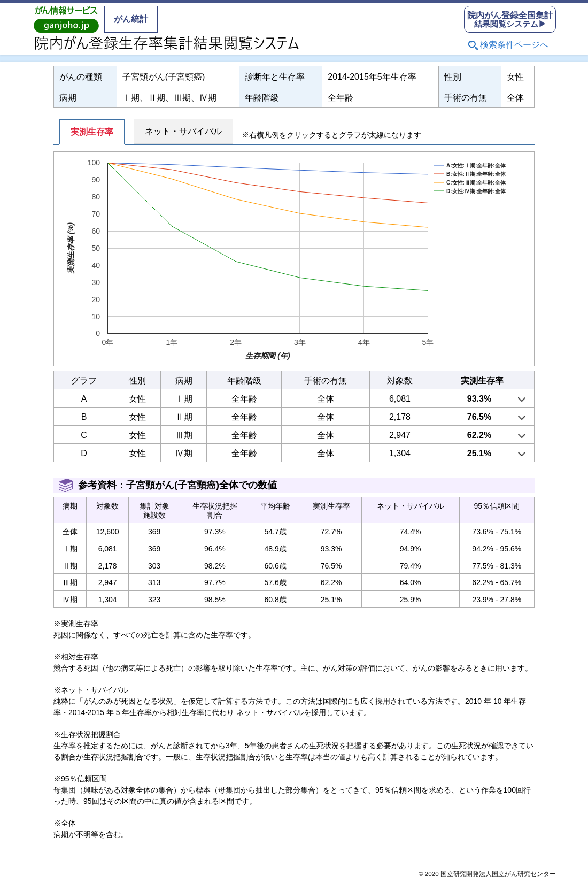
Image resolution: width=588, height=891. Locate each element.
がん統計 (131, 19)
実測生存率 (92, 132)
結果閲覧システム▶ (510, 20)
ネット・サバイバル (183, 131)
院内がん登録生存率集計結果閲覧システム (167, 43)
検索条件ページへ (514, 45)
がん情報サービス (66, 19)
